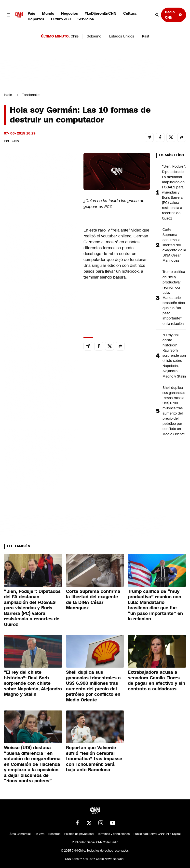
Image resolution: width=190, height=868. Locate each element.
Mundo (48, 13)
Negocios (69, 13)
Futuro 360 (61, 19)
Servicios (86, 19)
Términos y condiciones (114, 834)
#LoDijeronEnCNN (101, 13)
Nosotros (54, 834)
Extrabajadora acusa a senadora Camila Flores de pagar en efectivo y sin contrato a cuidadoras (156, 681)
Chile (75, 36)
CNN (15, 141)
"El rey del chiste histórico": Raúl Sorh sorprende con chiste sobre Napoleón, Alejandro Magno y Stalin (174, 356)
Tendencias (31, 95)
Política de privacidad (79, 834)
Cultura (130, 13)
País (31, 13)
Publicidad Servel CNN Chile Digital (157, 834)
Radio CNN (174, 15)
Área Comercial (20, 834)
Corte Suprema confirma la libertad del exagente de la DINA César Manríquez (174, 245)
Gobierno (94, 36)
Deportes (36, 19)
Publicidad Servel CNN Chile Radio (95, 842)
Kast (146, 36)
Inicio (8, 95)
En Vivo (40, 834)
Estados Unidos (122, 36)
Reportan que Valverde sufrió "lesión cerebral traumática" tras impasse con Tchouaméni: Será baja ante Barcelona (94, 759)
